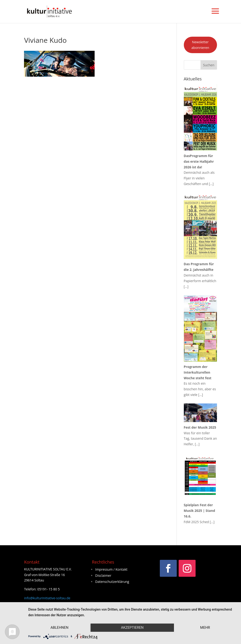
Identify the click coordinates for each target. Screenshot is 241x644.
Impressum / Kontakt (111, 569)
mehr (205, 628)
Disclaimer (103, 575)
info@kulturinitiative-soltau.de (47, 598)
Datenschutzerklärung (112, 582)
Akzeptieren (132, 628)
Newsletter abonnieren (200, 45)
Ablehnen (59, 628)
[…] (211, 184)
